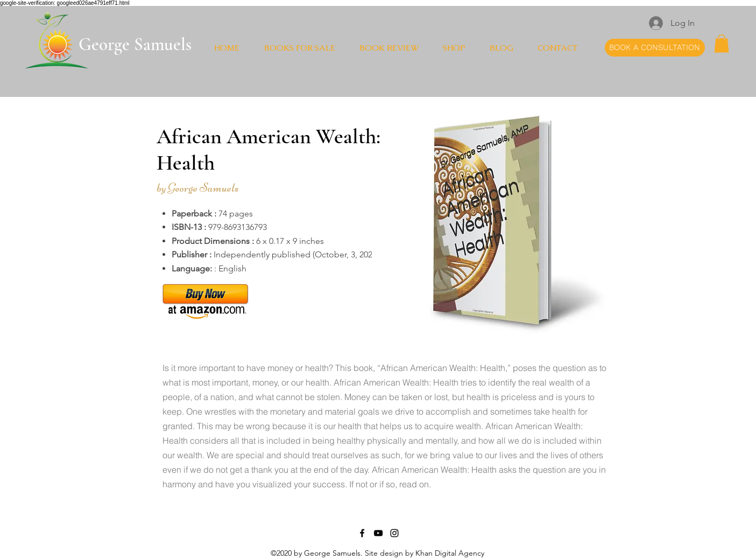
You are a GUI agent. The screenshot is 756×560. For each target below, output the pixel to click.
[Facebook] (362, 533)
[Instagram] (394, 533)
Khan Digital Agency (450, 553)
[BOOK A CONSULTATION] (655, 48)
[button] (722, 43)
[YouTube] (378, 533)
